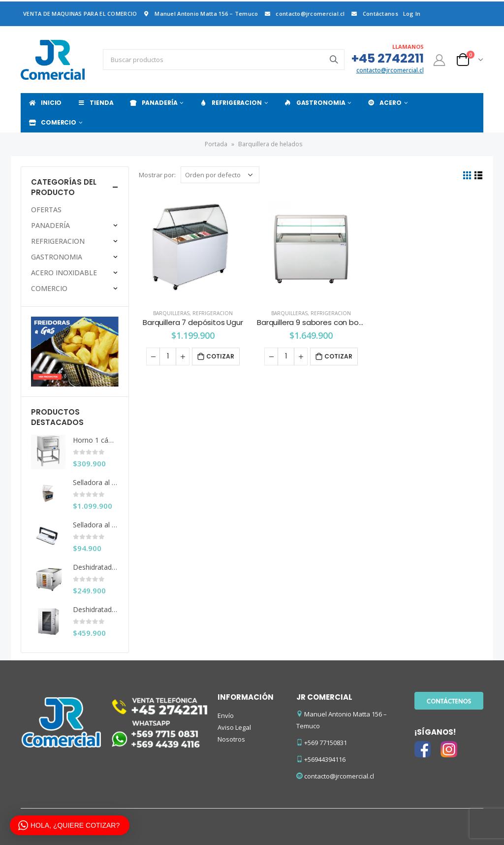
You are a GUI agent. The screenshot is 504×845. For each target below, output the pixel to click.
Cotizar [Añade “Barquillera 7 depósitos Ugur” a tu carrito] (220, 356)
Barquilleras (171, 313)
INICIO (45, 103)
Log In (412, 14)
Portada (216, 144)
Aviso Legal (234, 727)
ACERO (384, 103)
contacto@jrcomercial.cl (304, 14)
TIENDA (95, 103)
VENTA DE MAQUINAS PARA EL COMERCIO (80, 14)
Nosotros (231, 739)
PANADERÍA (153, 103)
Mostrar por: (157, 175)
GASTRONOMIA (315, 103)
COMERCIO (52, 122)
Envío (226, 715)
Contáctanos (374, 14)
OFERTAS (46, 210)
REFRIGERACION (230, 103)
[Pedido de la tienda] (220, 175)
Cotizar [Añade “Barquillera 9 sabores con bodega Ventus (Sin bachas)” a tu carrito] (338, 356)
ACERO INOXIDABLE (64, 273)
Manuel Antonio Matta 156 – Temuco (200, 14)
